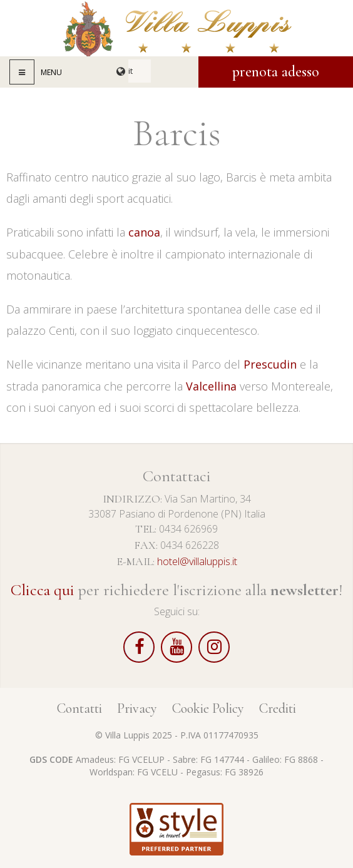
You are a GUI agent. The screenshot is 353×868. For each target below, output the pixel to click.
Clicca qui (43, 590)
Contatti (79, 708)
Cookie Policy (208, 708)
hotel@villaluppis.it (197, 561)
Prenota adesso (276, 72)
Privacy (137, 708)
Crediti (278, 708)
